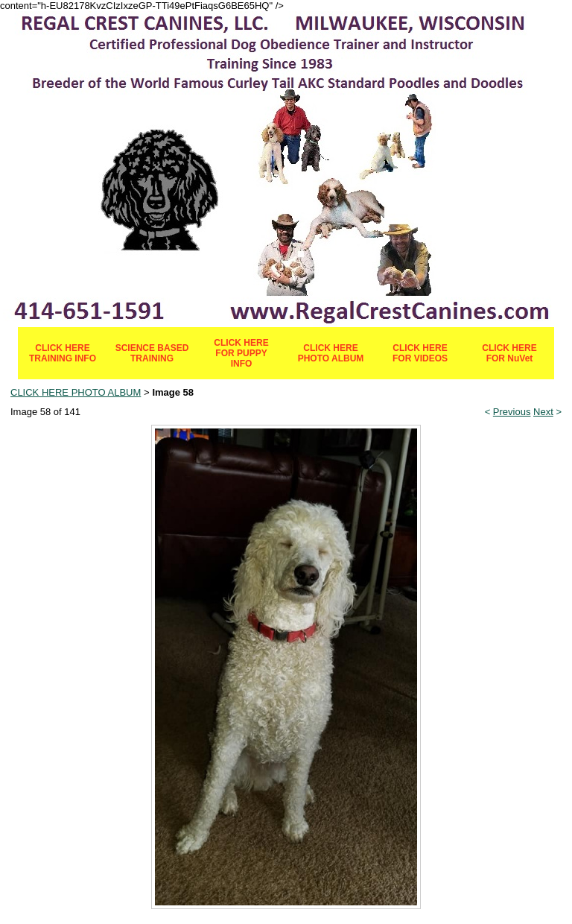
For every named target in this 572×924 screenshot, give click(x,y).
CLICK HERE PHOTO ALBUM (331, 353)
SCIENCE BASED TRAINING (152, 353)
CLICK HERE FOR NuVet (509, 353)
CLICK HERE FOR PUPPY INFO (241, 353)
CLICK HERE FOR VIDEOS (420, 353)
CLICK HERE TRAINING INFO (63, 353)
